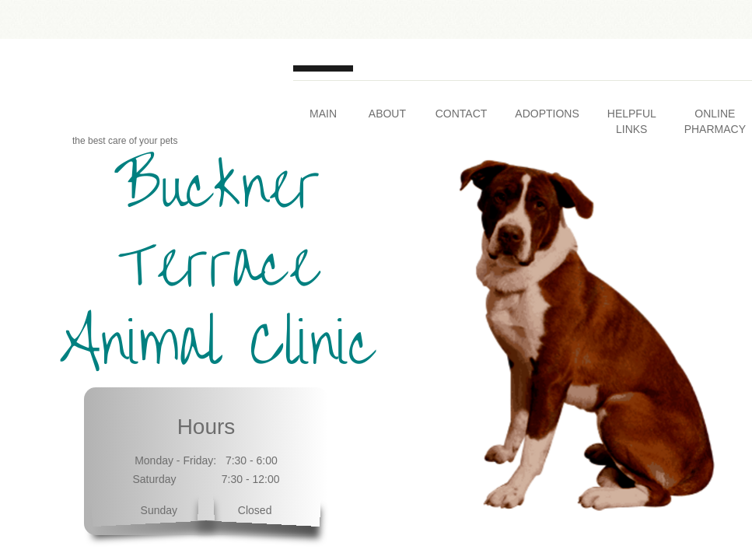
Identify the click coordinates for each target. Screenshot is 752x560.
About (387, 114)
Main (323, 114)
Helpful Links (632, 121)
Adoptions (547, 114)
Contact (462, 114)
